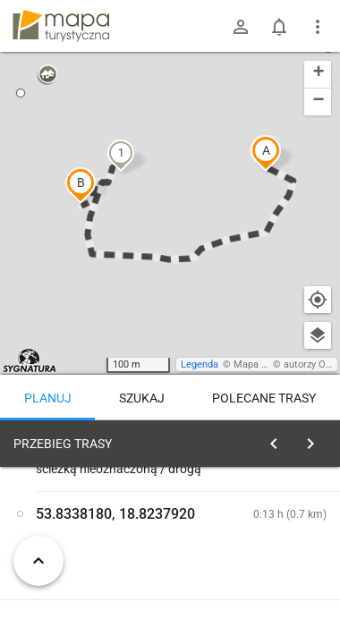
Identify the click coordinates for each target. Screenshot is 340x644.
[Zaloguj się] (241, 27)
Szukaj (142, 398)
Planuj (48, 398)
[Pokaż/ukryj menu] (318, 27)
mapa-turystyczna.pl (61, 26)
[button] (266, 153)
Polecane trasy (264, 398)
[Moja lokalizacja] (318, 300)
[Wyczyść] (316, 439)
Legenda (200, 364)
